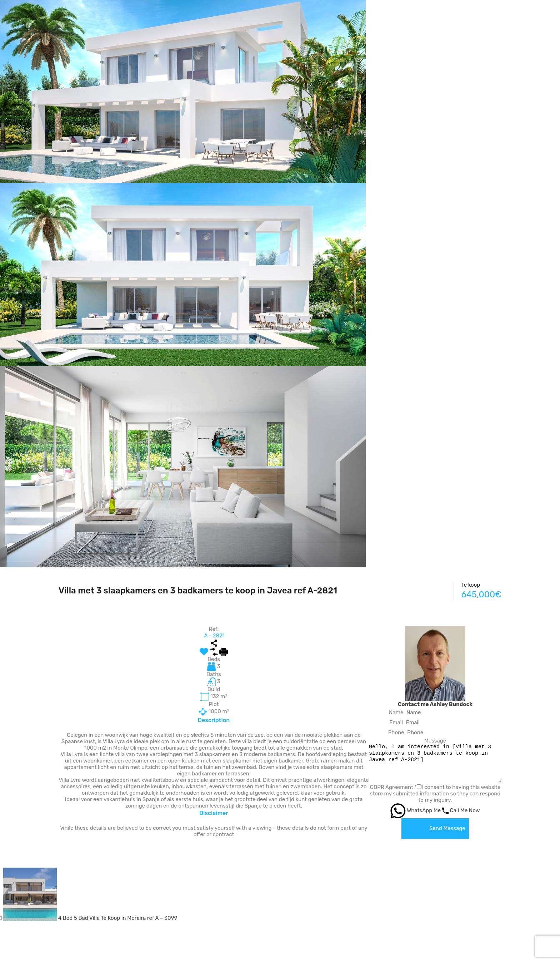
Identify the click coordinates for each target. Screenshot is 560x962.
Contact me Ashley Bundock (428, 704)
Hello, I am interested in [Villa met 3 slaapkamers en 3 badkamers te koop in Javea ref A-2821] (428, 763)
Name (389, 712)
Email (389, 722)
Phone (389, 732)
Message (428, 741)
